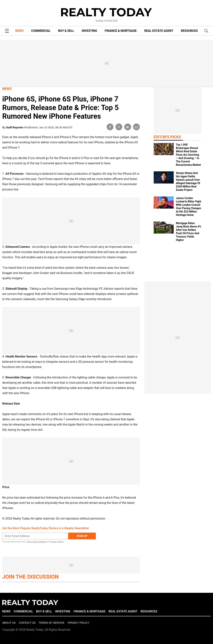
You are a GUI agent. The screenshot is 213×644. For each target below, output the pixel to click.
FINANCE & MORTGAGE (121, 31)
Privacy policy (78, 623)
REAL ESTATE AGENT (159, 31)
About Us (9, 623)
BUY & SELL (66, 31)
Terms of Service (52, 623)
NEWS (19, 31)
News (7, 89)
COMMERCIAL (41, 31)
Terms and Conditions (36, 542)
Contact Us (27, 623)
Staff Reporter (15, 127)
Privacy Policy (57, 542)
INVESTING (89, 31)
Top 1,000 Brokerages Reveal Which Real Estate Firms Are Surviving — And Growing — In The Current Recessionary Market (188, 155)
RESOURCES (189, 31)
